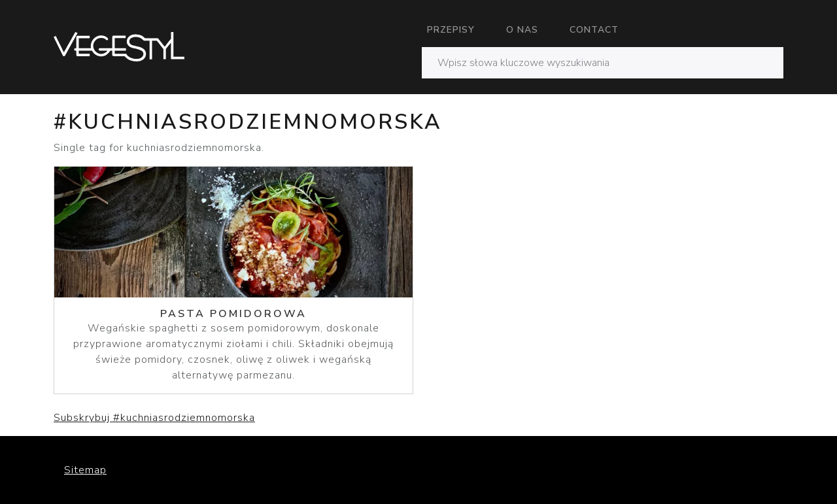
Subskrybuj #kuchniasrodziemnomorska (154, 418)
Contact (594, 30)
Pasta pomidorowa (233, 314)
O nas (522, 30)
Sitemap (85, 470)
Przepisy (451, 30)
